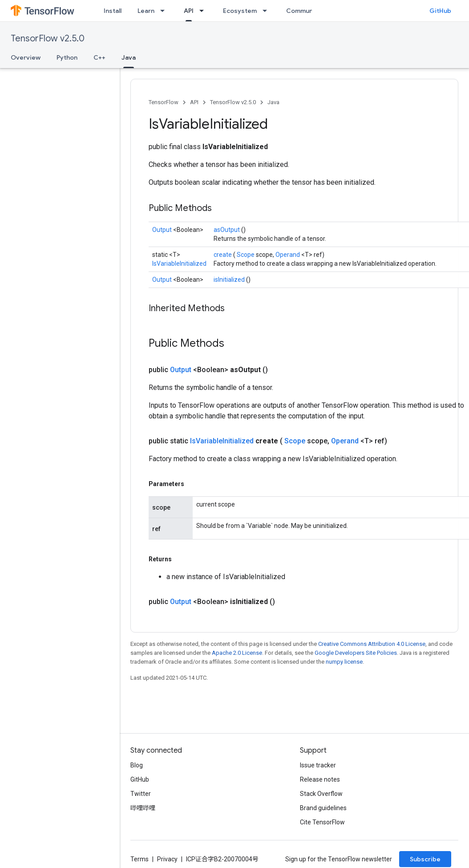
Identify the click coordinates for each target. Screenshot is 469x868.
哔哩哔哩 (143, 808)
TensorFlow (164, 102)
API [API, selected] (189, 11)
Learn (146, 11)
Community (303, 11)
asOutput (227, 230)
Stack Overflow (321, 794)
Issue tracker (318, 765)
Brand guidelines (323, 808)
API (194, 102)
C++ (99, 57)
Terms (139, 859)
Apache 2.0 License (237, 653)
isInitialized (230, 280)
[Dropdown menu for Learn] (165, 11)
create (223, 255)
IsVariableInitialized (179, 264)
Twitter (141, 794)
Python (67, 57)
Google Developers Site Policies (356, 653)
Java (273, 102)
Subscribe (425, 859)
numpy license (344, 662)
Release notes (320, 779)
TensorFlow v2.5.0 (48, 39)
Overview (26, 57)
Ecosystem (240, 11)
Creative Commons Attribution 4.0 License (372, 644)
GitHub (440, 11)
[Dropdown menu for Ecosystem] (267, 11)
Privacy (167, 859)
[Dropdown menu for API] (204, 11)
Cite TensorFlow (322, 822)
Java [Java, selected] (129, 57)
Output (163, 230)
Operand (288, 255)
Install (113, 11)
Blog (137, 765)
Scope (246, 255)
